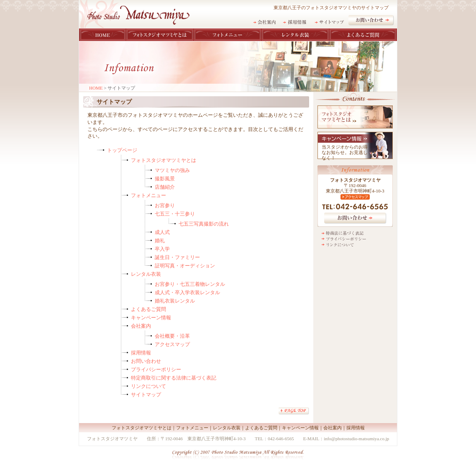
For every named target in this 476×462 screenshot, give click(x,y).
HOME (96, 88)
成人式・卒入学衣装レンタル (187, 293)
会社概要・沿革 (172, 336)
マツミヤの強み (172, 170)
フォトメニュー (148, 195)
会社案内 (141, 326)
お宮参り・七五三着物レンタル (190, 284)
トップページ (122, 150)
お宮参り (165, 205)
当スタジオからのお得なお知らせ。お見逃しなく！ (345, 152)
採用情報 (141, 353)
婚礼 (160, 241)
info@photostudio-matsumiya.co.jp (356, 439)
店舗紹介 (165, 187)
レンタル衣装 (146, 274)
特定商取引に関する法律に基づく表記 (174, 378)
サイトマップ (146, 395)
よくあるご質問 (148, 309)
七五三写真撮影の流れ (204, 224)
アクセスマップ (172, 344)
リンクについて (148, 386)
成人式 (162, 232)
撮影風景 (165, 179)
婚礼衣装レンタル (175, 301)
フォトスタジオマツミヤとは (164, 160)
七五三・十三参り (175, 214)
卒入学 (162, 249)
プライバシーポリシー (156, 370)
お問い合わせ (146, 361)
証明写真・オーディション (185, 266)
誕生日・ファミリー (177, 257)
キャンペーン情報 (151, 318)
